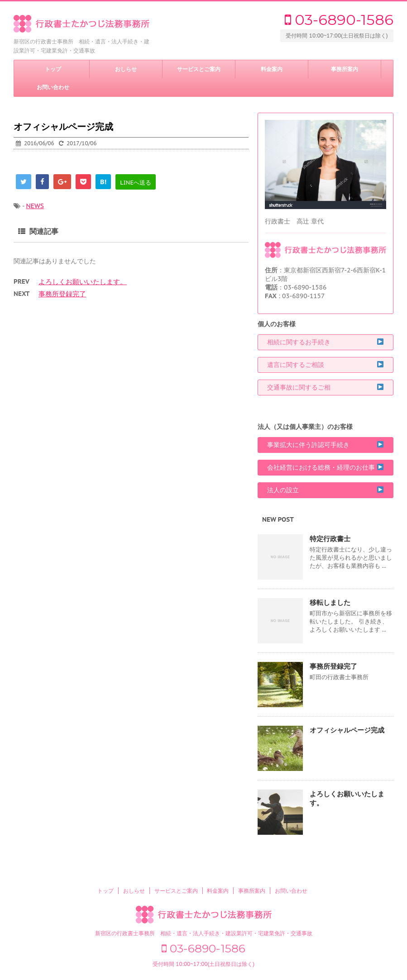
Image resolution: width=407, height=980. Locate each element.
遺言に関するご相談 (326, 365)
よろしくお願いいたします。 (83, 282)
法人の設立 (326, 490)
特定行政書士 (330, 539)
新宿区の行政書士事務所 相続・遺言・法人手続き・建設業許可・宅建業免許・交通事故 (204, 933)
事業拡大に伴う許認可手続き (326, 445)
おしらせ (126, 69)
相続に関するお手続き (326, 342)
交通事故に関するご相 (326, 388)
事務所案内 (345, 69)
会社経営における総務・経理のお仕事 (326, 468)
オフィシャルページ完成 (347, 730)
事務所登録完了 (62, 294)
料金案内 (272, 69)
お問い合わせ (53, 87)
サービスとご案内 (199, 69)
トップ (53, 69)
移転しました (330, 602)
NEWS (35, 206)
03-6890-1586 (339, 20)
